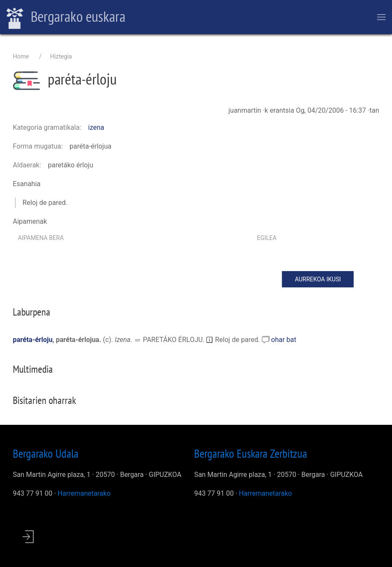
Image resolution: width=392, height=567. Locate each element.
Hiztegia (61, 56)
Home (21, 56)
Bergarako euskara (66, 18)
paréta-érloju (33, 340)
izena (96, 127)
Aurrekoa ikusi (318, 279)
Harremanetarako (84, 493)
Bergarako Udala (46, 453)
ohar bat (284, 340)
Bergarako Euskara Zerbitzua (251, 453)
